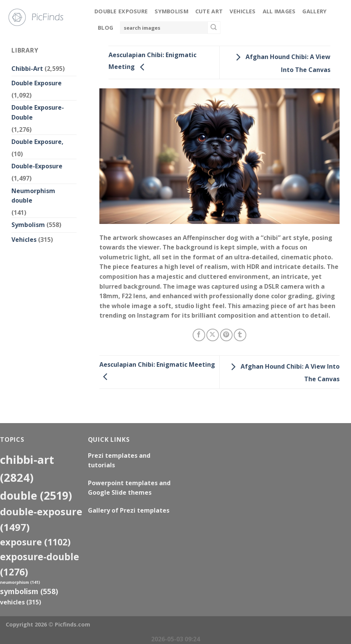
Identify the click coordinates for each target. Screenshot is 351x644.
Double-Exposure (37, 166)
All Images (279, 11)
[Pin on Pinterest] (226, 335)
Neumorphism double (33, 196)
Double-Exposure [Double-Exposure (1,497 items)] (41, 519)
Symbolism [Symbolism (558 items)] (29, 591)
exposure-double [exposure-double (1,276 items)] (40, 564)
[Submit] (214, 28)
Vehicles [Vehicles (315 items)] (21, 602)
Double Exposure (121, 11)
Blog (105, 28)
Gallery (314, 11)
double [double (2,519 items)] (36, 495)
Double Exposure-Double (38, 112)
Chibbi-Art (27, 69)
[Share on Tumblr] (240, 335)
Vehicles (243, 11)
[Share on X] (213, 335)
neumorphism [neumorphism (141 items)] (20, 582)
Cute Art (209, 11)
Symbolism (172, 11)
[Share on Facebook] (199, 335)
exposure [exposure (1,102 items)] (35, 542)
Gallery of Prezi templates (129, 510)
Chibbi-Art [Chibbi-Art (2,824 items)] (27, 469)
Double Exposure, (37, 142)
